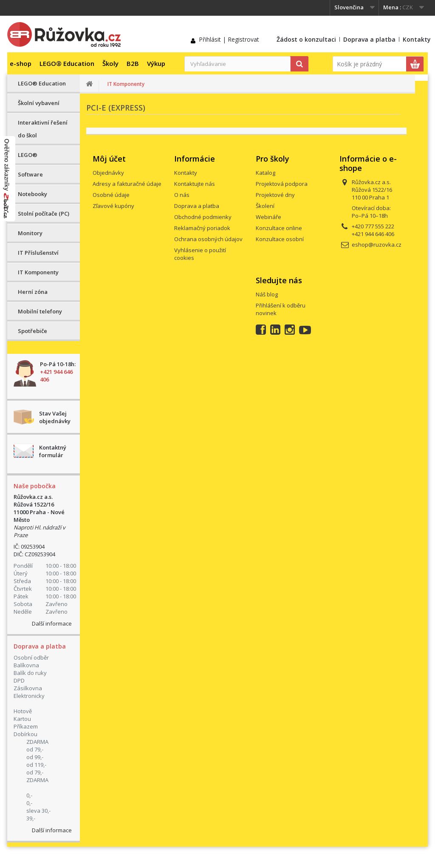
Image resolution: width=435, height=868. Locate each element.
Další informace (52, 623)
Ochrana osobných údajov (208, 239)
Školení (265, 206)
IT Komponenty (38, 272)
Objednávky (108, 173)
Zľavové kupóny (113, 206)
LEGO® (28, 155)
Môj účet (109, 159)
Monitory (30, 233)
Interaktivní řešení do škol (43, 129)
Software (30, 174)
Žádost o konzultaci (306, 39)
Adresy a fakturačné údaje (127, 184)
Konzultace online (279, 228)
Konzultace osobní (280, 239)
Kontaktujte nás (195, 184)
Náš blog (267, 294)
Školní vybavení (39, 103)
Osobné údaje (111, 195)
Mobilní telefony (40, 311)
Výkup (156, 63)
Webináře (268, 217)
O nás (182, 195)
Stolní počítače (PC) (44, 213)
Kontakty (417, 39)
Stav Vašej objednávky (55, 417)
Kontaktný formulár (53, 451)
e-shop (21, 63)
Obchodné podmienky (203, 217)
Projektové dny (275, 195)
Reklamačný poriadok (202, 228)
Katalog (266, 173)
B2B (133, 63)
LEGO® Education (67, 63)
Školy (110, 63)
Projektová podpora (282, 184)
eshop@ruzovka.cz (377, 245)
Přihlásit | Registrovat (229, 39)
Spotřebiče (32, 331)
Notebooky (32, 194)
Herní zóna (33, 292)
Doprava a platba (369, 39)
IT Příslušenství (38, 253)
